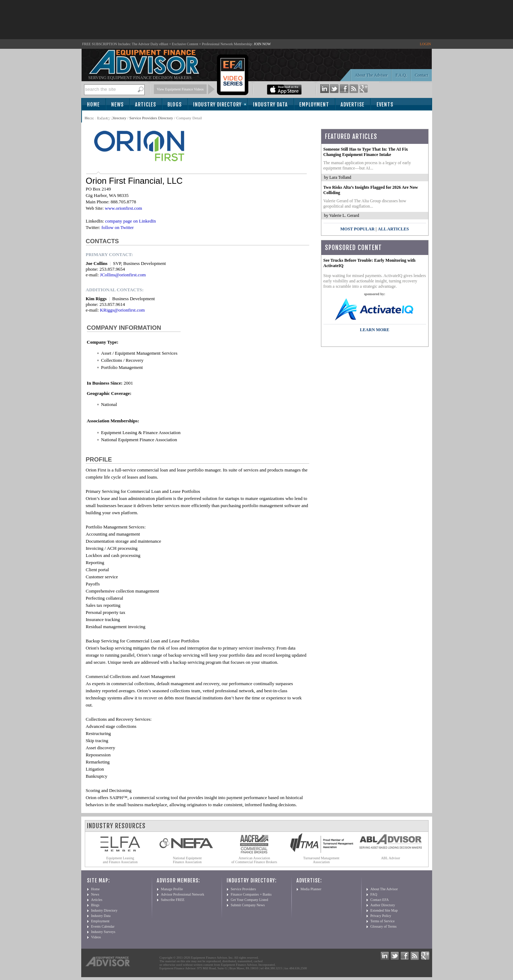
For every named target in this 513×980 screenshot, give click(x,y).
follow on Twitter (118, 227)
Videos (96, 937)
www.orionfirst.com (123, 208)
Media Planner (311, 889)
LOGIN (425, 44)
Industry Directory (217, 105)
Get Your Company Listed (250, 900)
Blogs (175, 105)
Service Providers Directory (151, 118)
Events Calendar (103, 926)
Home (93, 105)
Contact (421, 75)
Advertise (353, 105)
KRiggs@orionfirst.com (123, 310)
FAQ (374, 894)
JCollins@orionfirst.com (123, 275)
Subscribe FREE (173, 900)
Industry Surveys (103, 932)
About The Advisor (371, 75)
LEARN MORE (374, 330)
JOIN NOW (262, 44)
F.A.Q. (401, 75)
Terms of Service (383, 921)
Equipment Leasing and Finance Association (120, 860)
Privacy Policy (381, 916)
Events (385, 105)
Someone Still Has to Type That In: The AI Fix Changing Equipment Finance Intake (366, 152)
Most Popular (357, 229)
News (117, 105)
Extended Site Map (384, 910)
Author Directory (383, 905)
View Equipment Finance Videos (180, 89)
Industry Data (270, 105)
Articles (146, 105)
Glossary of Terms (384, 926)
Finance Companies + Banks (251, 894)
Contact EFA (380, 900)
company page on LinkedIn (131, 221)
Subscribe (101, 117)
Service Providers (243, 889)
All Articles (393, 229)
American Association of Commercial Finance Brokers (254, 860)
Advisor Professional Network (183, 894)
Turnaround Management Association (321, 860)
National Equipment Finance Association (187, 860)
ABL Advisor (390, 858)
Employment (314, 105)
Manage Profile (172, 889)
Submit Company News (248, 905)
